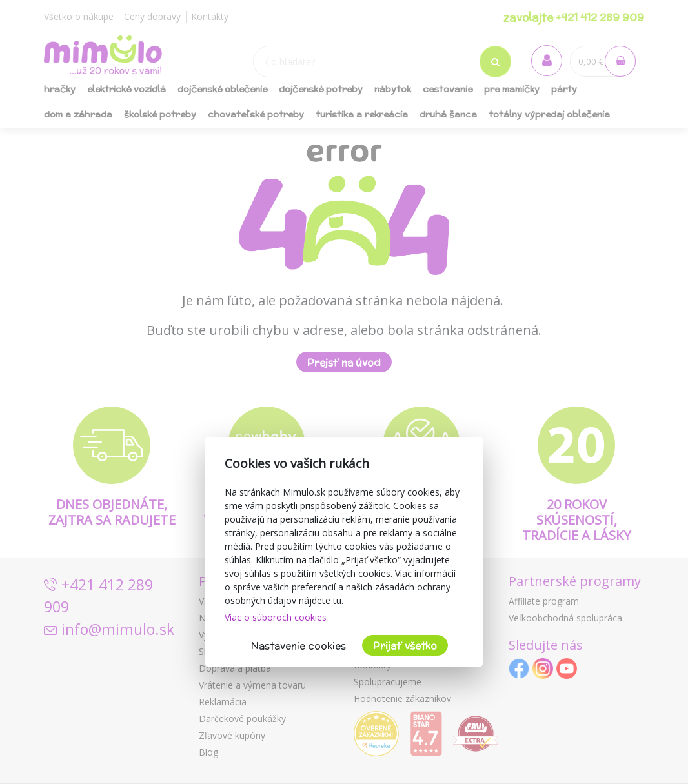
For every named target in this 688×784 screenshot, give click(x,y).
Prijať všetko (405, 646)
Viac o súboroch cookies (276, 617)
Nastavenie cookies (298, 646)
